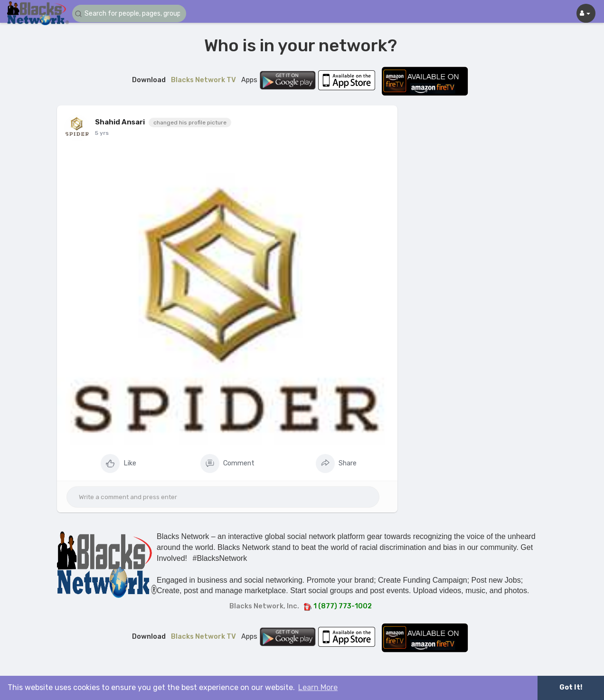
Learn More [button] (318, 687)
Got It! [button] (571, 687)
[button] (129, 14)
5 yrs (102, 133)
